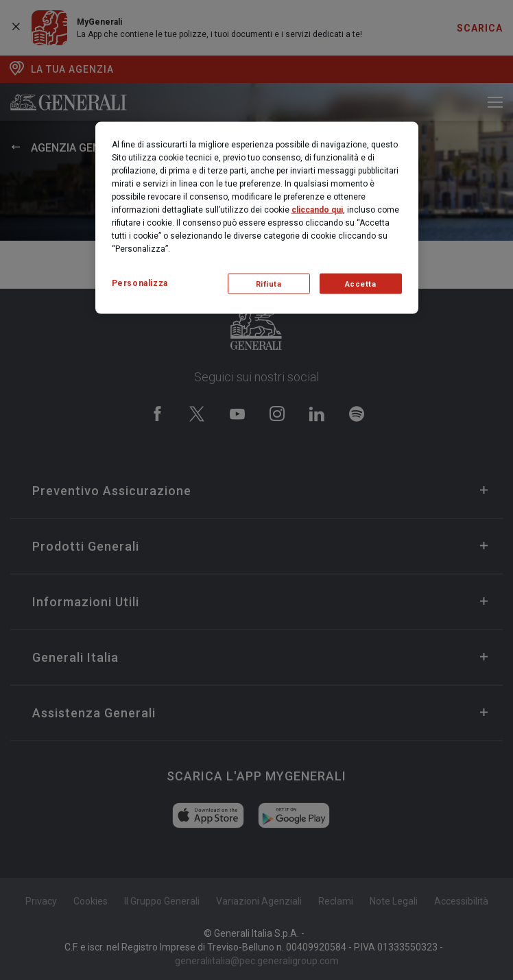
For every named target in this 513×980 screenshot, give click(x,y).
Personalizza (140, 283)
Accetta (361, 284)
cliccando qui (317, 210)
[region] (257, 218)
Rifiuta (269, 284)
